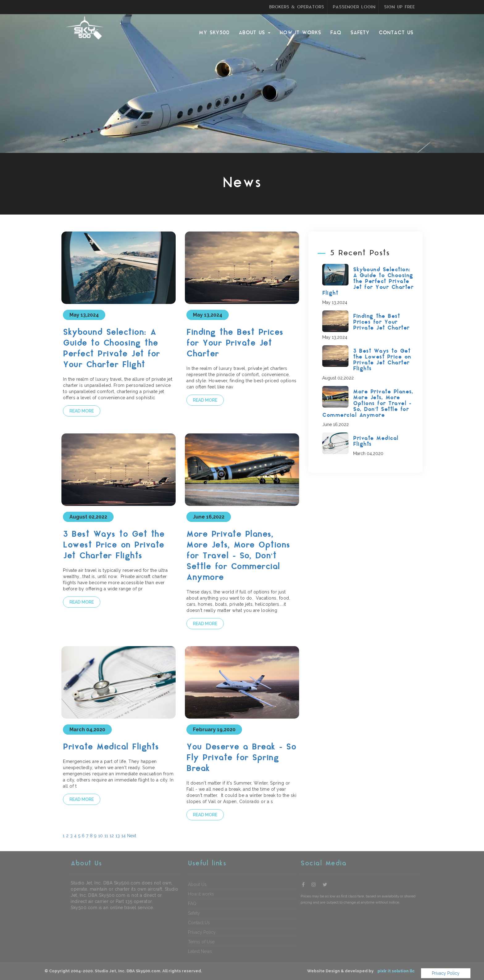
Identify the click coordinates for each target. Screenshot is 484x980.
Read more (82, 411)
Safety (360, 33)
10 (100, 836)
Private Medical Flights (111, 747)
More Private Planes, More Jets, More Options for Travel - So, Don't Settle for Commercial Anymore (238, 556)
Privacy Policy (446, 973)
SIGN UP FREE (399, 7)
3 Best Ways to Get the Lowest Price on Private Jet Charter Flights (114, 545)
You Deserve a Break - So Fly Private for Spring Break (241, 758)
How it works (300, 33)
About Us (255, 33)
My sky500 (214, 33)
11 (106, 836)
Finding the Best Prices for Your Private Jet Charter (235, 344)
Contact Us (396, 33)
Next (132, 836)
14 (123, 836)
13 (118, 836)
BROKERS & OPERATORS (297, 7)
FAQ (336, 33)
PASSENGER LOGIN (354, 7)
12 (112, 836)
